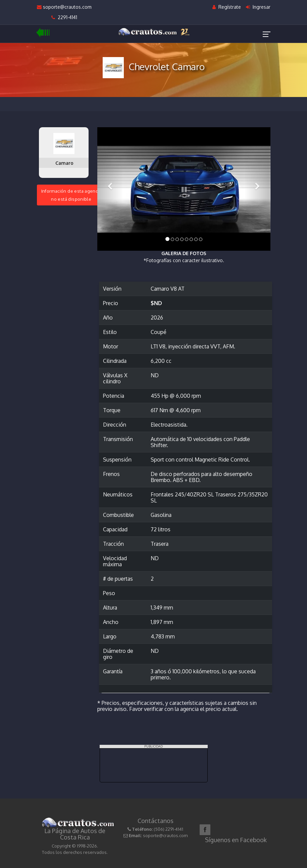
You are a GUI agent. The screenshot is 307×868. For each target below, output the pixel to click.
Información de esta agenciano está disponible (71, 195)
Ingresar (258, 7)
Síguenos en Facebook (236, 840)
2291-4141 (64, 17)
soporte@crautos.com (64, 7)
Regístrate (227, 7)
